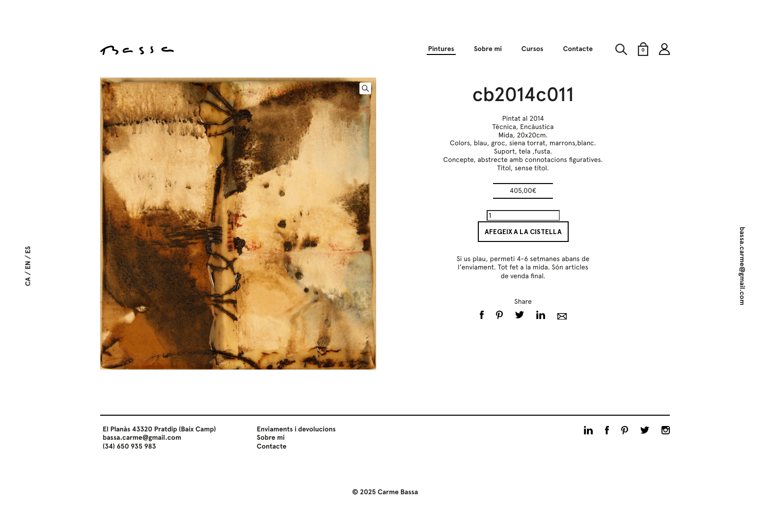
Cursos (533, 49)
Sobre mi (488, 49)
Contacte (578, 49)
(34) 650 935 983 (129, 447)
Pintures (441, 49)
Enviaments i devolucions (296, 429)
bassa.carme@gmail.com (742, 266)
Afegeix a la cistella (523, 232)
